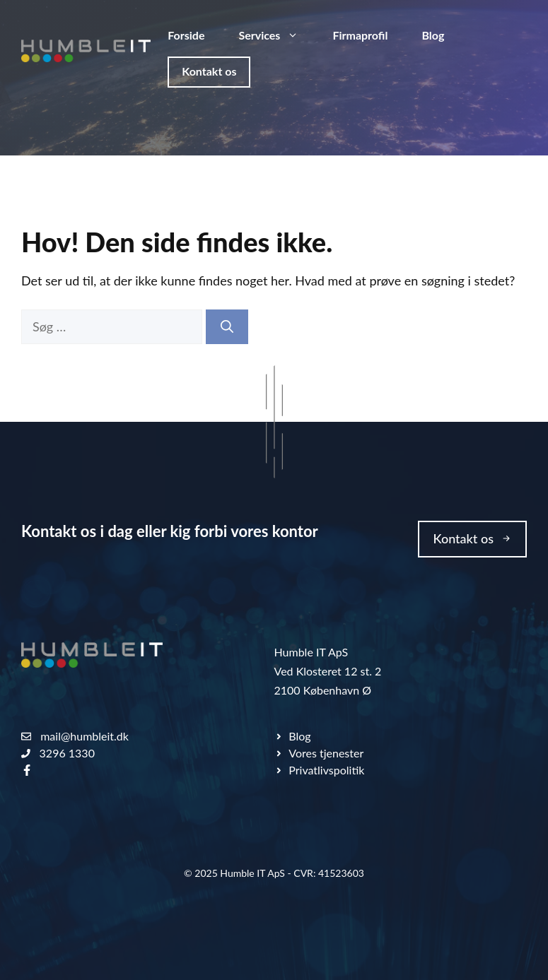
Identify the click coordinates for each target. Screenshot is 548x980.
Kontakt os (209, 71)
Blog (433, 35)
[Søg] (227, 327)
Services (277, 35)
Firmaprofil (360, 35)
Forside (186, 35)
